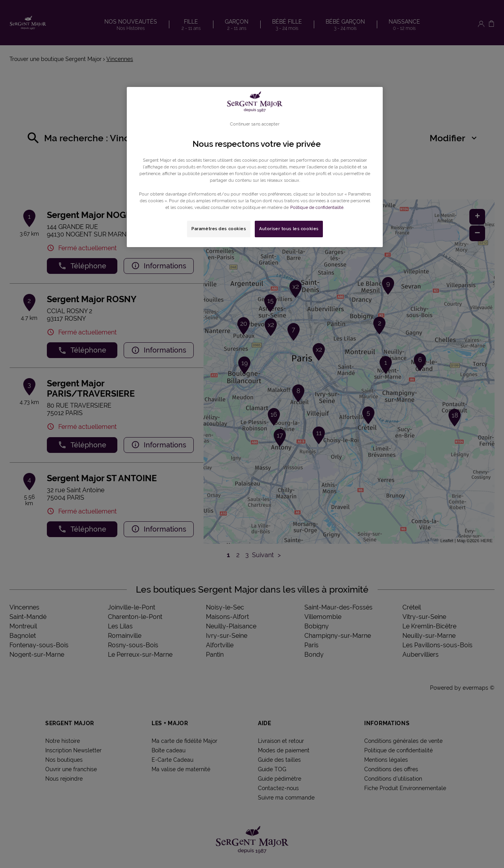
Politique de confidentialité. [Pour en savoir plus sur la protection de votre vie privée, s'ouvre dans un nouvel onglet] (317, 207)
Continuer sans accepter (255, 124)
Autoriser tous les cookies (289, 229)
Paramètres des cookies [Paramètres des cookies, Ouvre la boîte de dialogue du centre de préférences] (219, 229)
